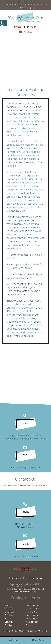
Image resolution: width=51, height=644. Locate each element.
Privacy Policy (31, 591)
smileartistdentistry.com (26, 556)
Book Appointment (11, 5)
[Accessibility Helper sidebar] (3, 23)
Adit (45, 631)
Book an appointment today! (26, 468)
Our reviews (42, 5)
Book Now (38, 640)
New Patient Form (28, 5)
